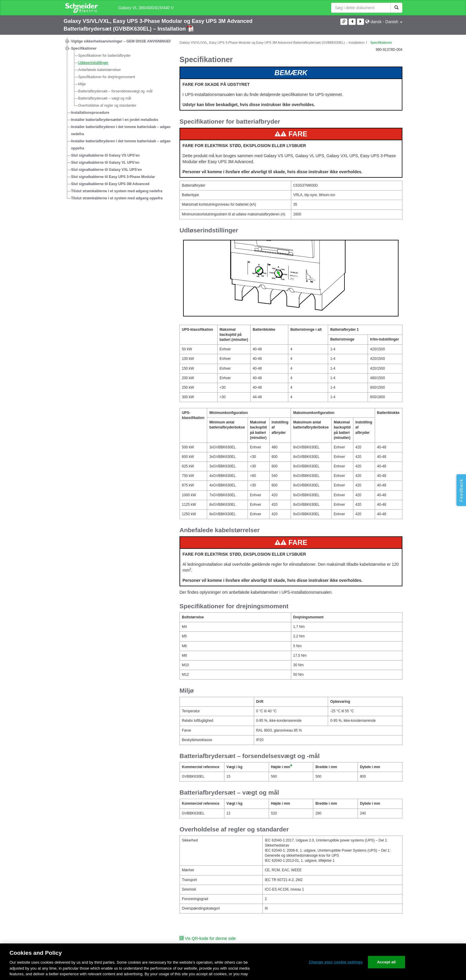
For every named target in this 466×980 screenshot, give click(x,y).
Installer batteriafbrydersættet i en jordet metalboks (115, 120)
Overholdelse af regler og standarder (107, 105)
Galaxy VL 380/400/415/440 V (146, 8)
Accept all (387, 962)
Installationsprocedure (90, 113)
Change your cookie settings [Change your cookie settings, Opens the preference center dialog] (336, 962)
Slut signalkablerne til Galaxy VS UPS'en (105, 155)
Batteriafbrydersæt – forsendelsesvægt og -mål (115, 91)
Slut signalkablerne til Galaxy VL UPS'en (105, 163)
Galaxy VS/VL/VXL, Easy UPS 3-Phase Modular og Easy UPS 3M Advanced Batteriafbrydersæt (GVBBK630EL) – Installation (272, 42)
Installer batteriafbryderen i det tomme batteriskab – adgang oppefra (122, 145)
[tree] (117, 120)
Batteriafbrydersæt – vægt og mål (105, 98)
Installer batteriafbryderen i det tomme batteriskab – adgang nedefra (122, 130)
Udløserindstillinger (93, 63)
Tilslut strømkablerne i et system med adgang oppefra (117, 198)
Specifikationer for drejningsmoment (107, 77)
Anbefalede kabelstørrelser (99, 70)
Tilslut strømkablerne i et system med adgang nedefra (117, 191)
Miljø (82, 84)
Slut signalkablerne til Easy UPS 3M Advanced (110, 184)
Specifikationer (84, 48)
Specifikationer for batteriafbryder (104, 56)
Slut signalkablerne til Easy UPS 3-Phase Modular (113, 177)
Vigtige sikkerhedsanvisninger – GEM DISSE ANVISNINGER (121, 41)
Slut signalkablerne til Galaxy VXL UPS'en (106, 170)
